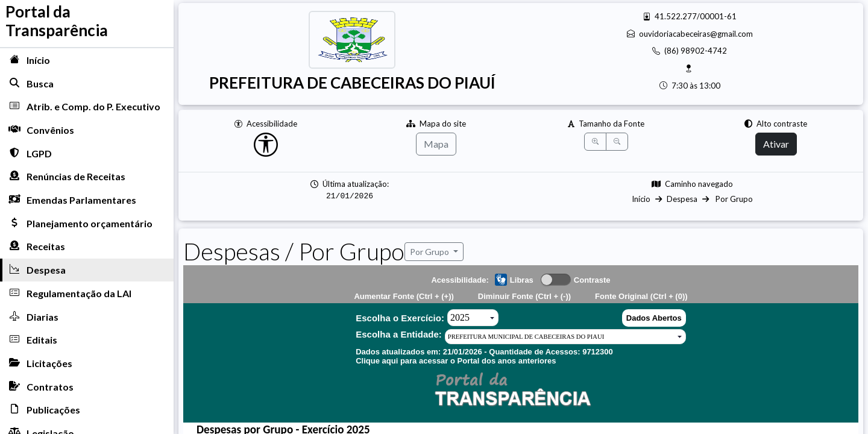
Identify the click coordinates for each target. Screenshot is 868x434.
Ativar (776, 144)
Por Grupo (733, 199)
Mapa (436, 144)
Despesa (682, 199)
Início (641, 199)
